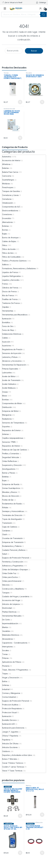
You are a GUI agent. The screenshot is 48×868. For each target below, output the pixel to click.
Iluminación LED (9, 109)
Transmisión (8, 786)
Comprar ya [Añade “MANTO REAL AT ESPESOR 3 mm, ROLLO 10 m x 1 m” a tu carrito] (42, 815)
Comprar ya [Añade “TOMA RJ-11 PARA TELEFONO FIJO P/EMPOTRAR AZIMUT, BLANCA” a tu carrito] (20, 102)
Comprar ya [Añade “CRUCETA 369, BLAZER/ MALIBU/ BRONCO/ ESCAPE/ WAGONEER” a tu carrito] (20, 816)
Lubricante (9, 824)
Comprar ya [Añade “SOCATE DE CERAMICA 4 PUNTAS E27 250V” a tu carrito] (42, 102)
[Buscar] (44, 14)
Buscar (34, 51)
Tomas (6, 73)
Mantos (29, 786)
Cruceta (8, 787)
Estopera (30, 824)
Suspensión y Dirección (34, 822)
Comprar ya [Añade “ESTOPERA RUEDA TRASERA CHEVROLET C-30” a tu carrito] (42, 853)
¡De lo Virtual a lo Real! (12, 2)
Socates (29, 73)
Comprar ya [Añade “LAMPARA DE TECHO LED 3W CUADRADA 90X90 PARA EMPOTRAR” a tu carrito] (20, 138)
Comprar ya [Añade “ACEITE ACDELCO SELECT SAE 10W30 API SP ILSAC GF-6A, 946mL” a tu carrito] (20, 853)
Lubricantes (8, 822)
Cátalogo (41, 2)
